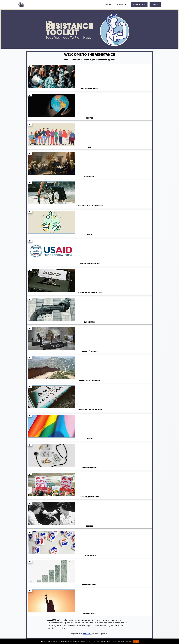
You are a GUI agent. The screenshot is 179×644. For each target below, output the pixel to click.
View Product (39, 572)
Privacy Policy (21, 632)
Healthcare (100, 419)
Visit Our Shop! (89, 588)
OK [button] (136, 641)
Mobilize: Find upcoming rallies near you (77, 301)
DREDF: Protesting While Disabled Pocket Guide (80, 289)
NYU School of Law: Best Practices (74, 285)
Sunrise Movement (103, 401)
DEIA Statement (22, 628)
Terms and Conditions (24, 636)
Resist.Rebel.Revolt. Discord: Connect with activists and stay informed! (89, 305)
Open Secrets (120, 469)
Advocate (87, 179)
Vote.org (78, 479)
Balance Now (120, 483)
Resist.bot (38, 479)
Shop (67, 630)
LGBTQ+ (99, 413)
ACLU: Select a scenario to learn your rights (78, 269)
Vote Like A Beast (81, 483)
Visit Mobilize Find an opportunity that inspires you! (120, 430)
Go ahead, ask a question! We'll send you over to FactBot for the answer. (57, 394)
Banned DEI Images (72, 622)
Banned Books (70, 626)
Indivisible (99, 407)
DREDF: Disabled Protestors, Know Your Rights (79, 274)
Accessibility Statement (25, 624)
